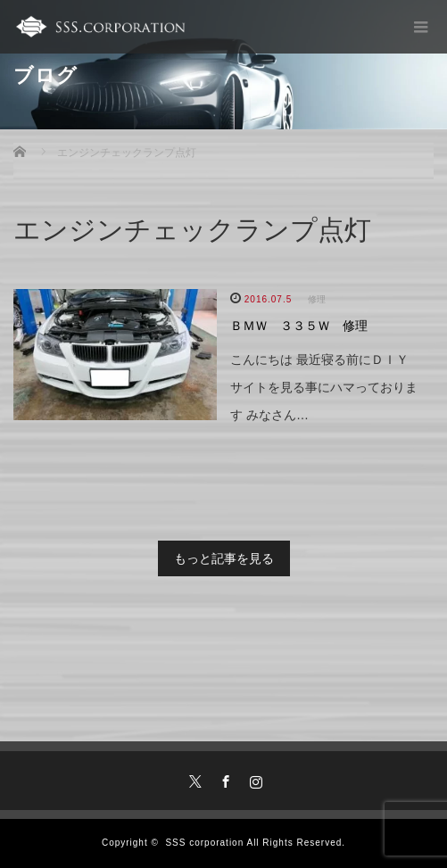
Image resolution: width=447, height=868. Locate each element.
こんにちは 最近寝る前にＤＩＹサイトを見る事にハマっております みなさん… (324, 387)
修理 (317, 299)
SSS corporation (204, 843)
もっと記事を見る (224, 558)
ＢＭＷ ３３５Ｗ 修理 (299, 326)
